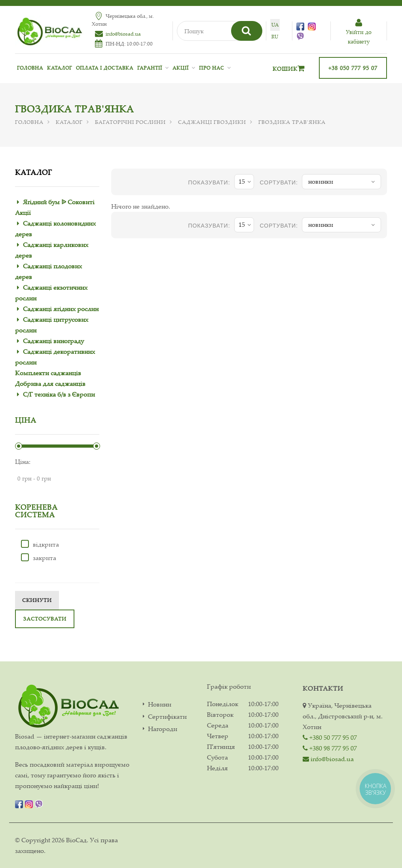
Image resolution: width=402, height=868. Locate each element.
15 (245, 182)
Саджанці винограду (53, 341)
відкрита (40, 544)
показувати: (209, 182)
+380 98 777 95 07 (330, 748)
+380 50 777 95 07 (330, 737)
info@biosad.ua (123, 34)
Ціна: (23, 462)
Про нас (212, 68)
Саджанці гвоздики (212, 122)
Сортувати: (279, 182)
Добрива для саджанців (50, 384)
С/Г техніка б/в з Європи (59, 394)
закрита (39, 558)
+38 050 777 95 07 (353, 68)
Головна (30, 68)
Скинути (37, 600)
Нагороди (163, 729)
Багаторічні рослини (130, 122)
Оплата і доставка (105, 68)
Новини (160, 704)
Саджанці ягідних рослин (61, 309)
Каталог (60, 68)
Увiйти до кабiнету (359, 32)
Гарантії (150, 68)
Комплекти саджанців (48, 373)
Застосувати (45, 619)
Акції (181, 68)
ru (275, 37)
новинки (341, 182)
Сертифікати (167, 717)
